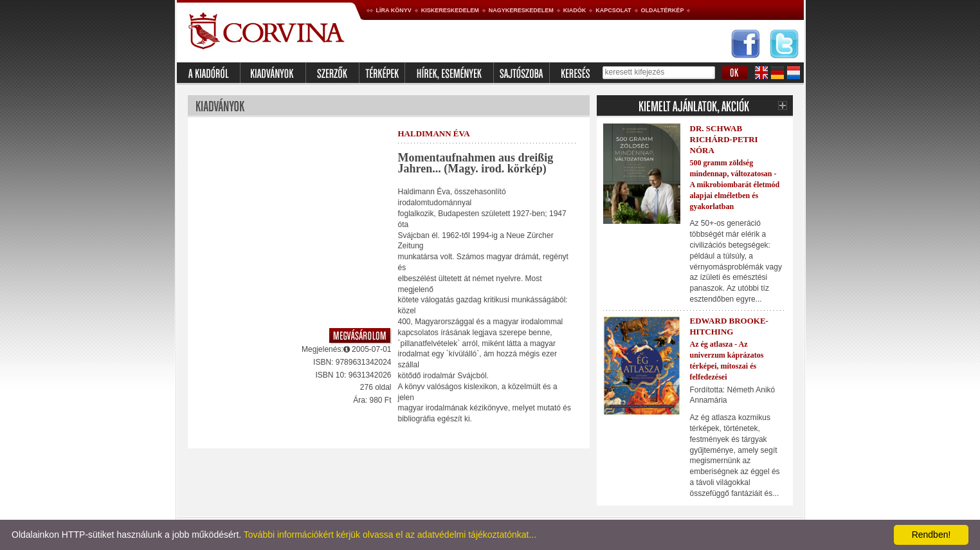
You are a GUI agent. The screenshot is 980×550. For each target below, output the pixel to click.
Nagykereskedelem (521, 10)
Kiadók (575, 10)
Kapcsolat (613, 10)
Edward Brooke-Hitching (729, 326)
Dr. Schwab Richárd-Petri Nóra (724, 139)
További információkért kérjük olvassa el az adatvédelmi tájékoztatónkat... (390, 535)
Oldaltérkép (663, 10)
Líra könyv (394, 10)
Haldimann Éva (434, 133)
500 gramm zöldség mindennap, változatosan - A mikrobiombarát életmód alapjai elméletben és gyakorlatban (735, 184)
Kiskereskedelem (450, 10)
